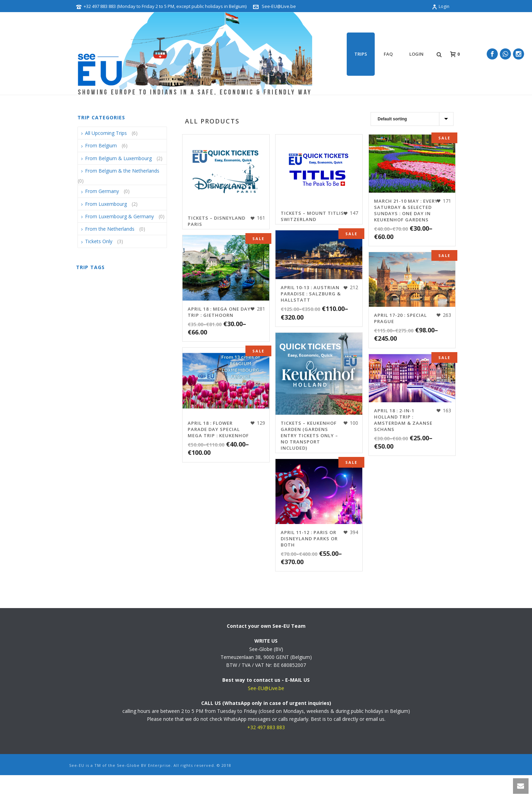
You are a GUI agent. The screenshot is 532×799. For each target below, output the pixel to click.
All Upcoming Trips (106, 133)
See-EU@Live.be (279, 6)
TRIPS (361, 54)
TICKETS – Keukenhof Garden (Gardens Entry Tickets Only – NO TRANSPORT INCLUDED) (309, 435)
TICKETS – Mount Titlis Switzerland (312, 216)
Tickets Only (99, 241)
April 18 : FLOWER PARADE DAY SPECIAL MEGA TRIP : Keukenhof (218, 429)
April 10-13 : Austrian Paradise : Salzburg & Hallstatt (311, 294)
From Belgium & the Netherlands (122, 171)
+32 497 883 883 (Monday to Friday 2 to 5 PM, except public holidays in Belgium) (165, 6)
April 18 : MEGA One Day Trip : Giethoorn (219, 312)
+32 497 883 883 (266, 727)
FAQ (388, 54)
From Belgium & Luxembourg (118, 158)
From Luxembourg (106, 204)
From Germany (102, 191)
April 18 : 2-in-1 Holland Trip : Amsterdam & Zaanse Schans (403, 420)
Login (441, 6)
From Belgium (101, 145)
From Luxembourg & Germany (119, 216)
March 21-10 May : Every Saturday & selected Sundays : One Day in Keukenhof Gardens (406, 210)
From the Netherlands (110, 229)
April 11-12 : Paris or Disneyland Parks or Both (309, 539)
